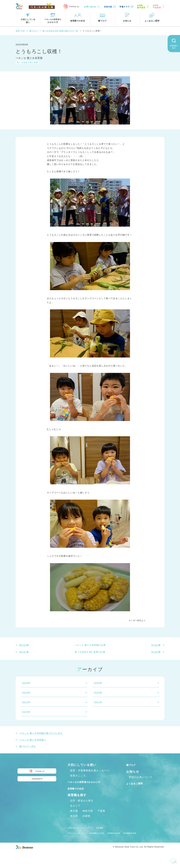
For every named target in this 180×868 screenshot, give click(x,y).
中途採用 (157, 7)
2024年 (26, 693)
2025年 (98, 683)
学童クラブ (125, 7)
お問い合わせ (90, 7)
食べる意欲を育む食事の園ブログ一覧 (60, 31)
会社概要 (107, 833)
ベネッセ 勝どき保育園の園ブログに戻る (41, 733)
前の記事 (24, 645)
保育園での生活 (78, 794)
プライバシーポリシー (79, 838)
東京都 (74, 816)
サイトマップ (92, 833)
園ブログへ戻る (28, 746)
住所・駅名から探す (82, 806)
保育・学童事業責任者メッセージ (90, 770)
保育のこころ (78, 776)
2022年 (26, 702)
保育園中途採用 (125, 838)
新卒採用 (141, 7)
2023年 (98, 693)
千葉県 (101, 816)
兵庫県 (86, 821)
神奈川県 (88, 816)
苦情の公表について (140, 777)
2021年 (98, 702)
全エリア (75, 811)
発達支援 (108, 7)
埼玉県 (74, 821)
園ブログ (34, 31)
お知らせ (133, 772)
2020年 (26, 712)
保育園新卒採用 (145, 838)
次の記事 (156, 645)
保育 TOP (20, 31)
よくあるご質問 (137, 783)
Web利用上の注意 (104, 838)
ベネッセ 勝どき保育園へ (33, 740)
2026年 (26, 683)
